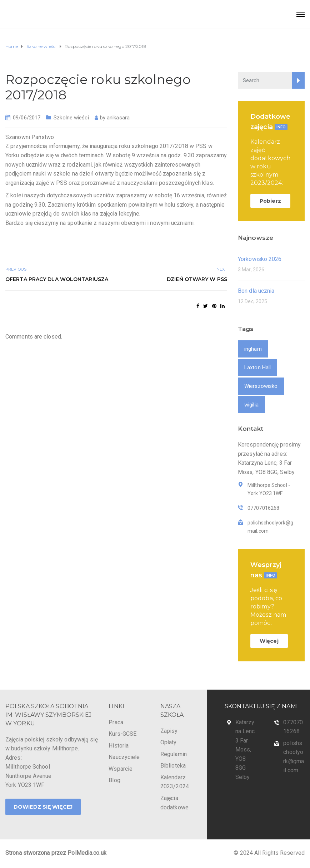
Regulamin (174, 754)
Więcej (269, 641)
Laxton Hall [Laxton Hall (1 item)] (257, 368)
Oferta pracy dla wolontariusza (57, 279)
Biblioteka (173, 766)
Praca (116, 722)
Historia (119, 746)
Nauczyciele (124, 757)
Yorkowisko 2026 (260, 259)
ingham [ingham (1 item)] (253, 349)
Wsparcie (121, 769)
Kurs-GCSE (122, 734)
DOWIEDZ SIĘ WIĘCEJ (43, 807)
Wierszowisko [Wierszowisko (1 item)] (261, 386)
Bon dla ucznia (256, 291)
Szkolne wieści (71, 118)
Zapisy (169, 731)
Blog (114, 780)
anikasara (118, 118)
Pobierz (270, 201)
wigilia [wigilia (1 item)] (251, 405)
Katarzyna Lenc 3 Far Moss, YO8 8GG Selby (245, 750)
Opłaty (169, 742)
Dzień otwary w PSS (197, 279)
